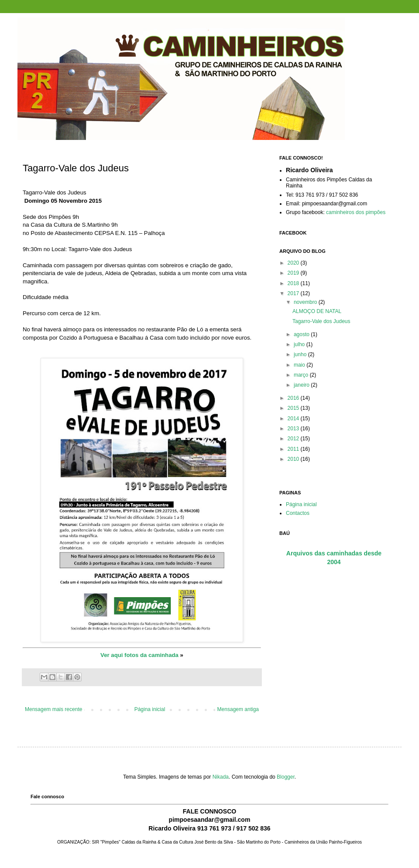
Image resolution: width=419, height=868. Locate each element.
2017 (294, 293)
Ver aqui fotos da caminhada (139, 655)
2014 (294, 419)
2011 (294, 449)
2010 (294, 459)
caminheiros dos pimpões (356, 212)
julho (300, 344)
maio (300, 365)
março (302, 375)
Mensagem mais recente (53, 709)
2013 (294, 429)
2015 (294, 408)
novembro (306, 302)
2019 (294, 273)
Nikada (221, 777)
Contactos (298, 513)
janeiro (302, 385)
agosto (302, 334)
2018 (294, 283)
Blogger (286, 777)
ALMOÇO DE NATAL (317, 311)
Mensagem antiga (238, 709)
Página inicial (150, 709)
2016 (294, 398)
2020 (294, 263)
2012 (294, 439)
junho (301, 354)
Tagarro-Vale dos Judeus (321, 321)
